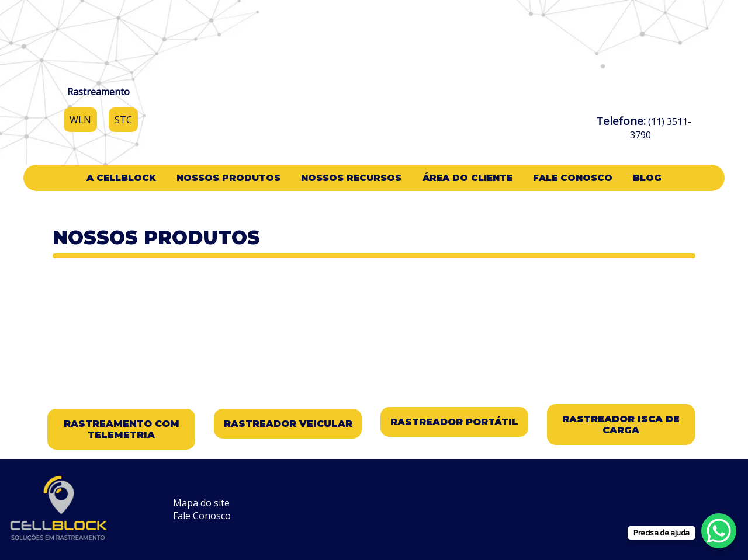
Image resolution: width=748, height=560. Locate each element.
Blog (647, 178)
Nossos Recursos (351, 178)
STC (123, 120)
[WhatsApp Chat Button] (719, 531)
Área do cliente (467, 178)
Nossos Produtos (228, 178)
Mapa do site (201, 503)
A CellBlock (121, 178)
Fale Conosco (573, 178)
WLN (80, 120)
